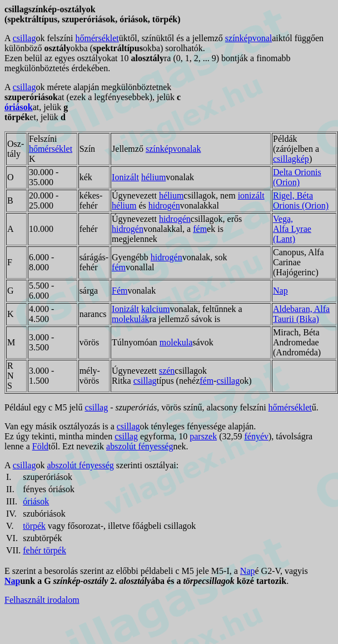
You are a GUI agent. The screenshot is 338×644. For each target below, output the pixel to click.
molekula (176, 342)
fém (200, 229)
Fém (120, 291)
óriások (19, 107)
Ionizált (125, 177)
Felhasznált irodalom (42, 600)
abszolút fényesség (140, 446)
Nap (280, 291)
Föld (40, 446)
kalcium (156, 309)
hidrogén (164, 205)
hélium (153, 177)
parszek (203, 436)
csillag (24, 38)
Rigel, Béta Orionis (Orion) (301, 200)
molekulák (131, 319)
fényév (256, 436)
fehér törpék (44, 550)
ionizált (251, 195)
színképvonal (248, 38)
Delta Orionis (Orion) (297, 177)
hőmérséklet (97, 38)
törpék (34, 526)
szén (167, 371)
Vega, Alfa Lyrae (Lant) (292, 229)
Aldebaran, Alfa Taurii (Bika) (301, 314)
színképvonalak (173, 149)
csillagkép (291, 159)
